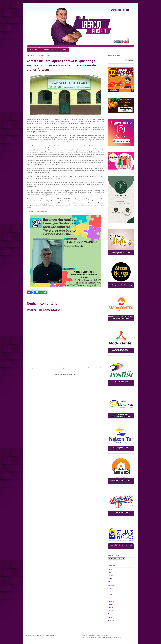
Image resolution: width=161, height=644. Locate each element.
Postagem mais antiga (95, 368)
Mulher (110, 595)
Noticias (110, 598)
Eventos (111, 588)
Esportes (111, 585)
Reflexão (111, 611)
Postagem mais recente (36, 368)
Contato (64, 49)
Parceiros (111, 601)
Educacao (111, 582)
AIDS (110, 572)
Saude (110, 617)
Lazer (110, 592)
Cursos (110, 579)
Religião (111, 614)
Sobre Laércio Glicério (49, 49)
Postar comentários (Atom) (68, 375)
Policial (110, 604)
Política (110, 608)
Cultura (110, 575)
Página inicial (33, 49)
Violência (111, 620)
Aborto (110, 569)
